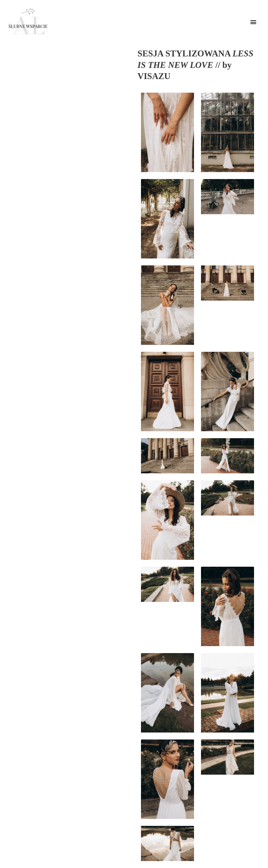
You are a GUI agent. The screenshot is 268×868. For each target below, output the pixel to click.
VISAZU (154, 76)
